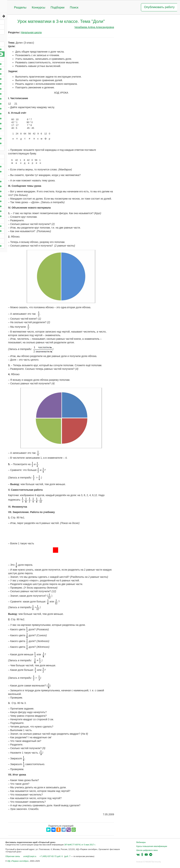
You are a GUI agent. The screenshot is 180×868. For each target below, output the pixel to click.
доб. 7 (68, 856)
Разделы (20, 7)
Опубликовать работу (159, 7)
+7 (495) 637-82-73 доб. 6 (51, 856)
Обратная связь (13, 856)
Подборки (58, 7)
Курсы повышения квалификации (152, 846)
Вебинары (141, 842)
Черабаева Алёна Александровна (94, 27)
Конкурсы (38, 7)
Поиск (74, 7)
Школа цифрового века (147, 850)
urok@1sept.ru (30, 856)
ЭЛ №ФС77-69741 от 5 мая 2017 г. (80, 845)
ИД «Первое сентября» (18, 861)
